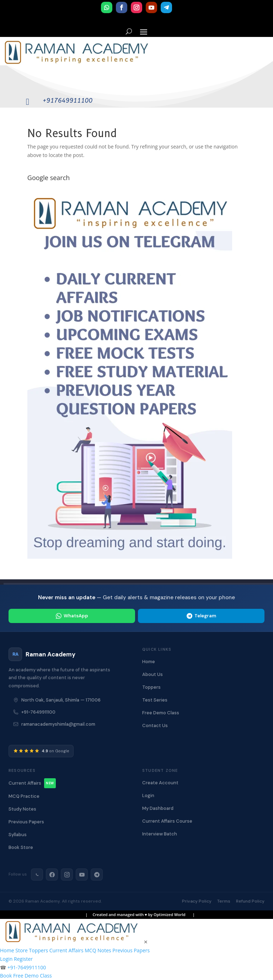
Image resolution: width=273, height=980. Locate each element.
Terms (224, 901)
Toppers (151, 687)
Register (23, 959)
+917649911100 (68, 101)
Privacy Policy (197, 901)
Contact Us (155, 725)
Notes (104, 950)
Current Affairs (32, 783)
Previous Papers (26, 822)
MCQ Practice (24, 796)
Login (148, 795)
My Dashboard (158, 808)
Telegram (201, 616)
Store (22, 950)
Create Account (160, 783)
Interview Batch (160, 834)
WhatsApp (72, 616)
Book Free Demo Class (26, 976)
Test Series (155, 700)
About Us (152, 674)
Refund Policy (250, 901)
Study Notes (22, 809)
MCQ (90, 950)
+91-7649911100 (38, 712)
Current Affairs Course (167, 821)
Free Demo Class (161, 713)
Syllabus (18, 835)
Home (149, 662)
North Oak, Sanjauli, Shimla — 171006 (61, 700)
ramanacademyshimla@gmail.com (58, 724)
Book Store (21, 847)
